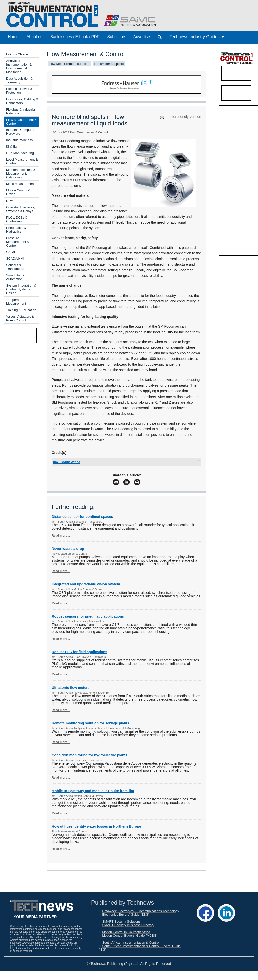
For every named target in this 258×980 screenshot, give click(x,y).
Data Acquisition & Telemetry (19, 80)
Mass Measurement (20, 184)
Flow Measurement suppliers (69, 64)
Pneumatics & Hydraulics (16, 230)
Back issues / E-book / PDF (75, 37)
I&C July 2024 (60, 132)
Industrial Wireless (19, 140)
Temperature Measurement (16, 302)
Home (13, 37)
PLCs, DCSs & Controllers (17, 219)
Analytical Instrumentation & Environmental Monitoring (19, 66)
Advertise (142, 37)
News (10, 201)
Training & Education (21, 310)
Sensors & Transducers (15, 267)
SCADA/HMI (15, 259)
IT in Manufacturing (20, 153)
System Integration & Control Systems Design (21, 289)
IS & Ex (11, 146)
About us (35, 37)
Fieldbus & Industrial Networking (21, 111)
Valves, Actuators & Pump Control (20, 318)
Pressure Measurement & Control (18, 242)
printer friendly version (180, 117)
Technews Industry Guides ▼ (197, 37)
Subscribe (116, 37)
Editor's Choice (17, 54)
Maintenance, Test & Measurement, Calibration (21, 174)
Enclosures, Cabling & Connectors (22, 101)
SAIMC (11, 252)
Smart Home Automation (15, 277)
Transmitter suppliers (109, 64)
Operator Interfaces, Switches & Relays (21, 209)
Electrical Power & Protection (19, 91)
